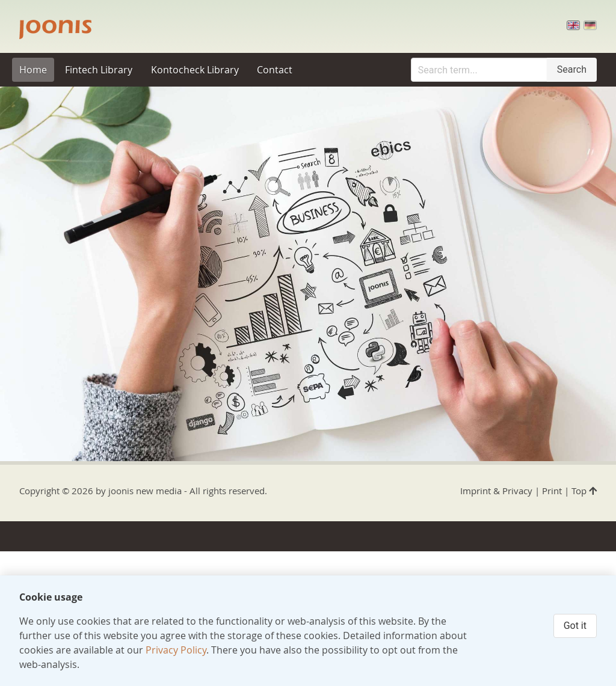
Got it (575, 626)
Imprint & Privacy (496, 491)
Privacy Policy (176, 650)
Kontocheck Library (195, 70)
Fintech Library (99, 70)
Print (552, 491)
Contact (275, 70)
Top (584, 491)
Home (33, 70)
